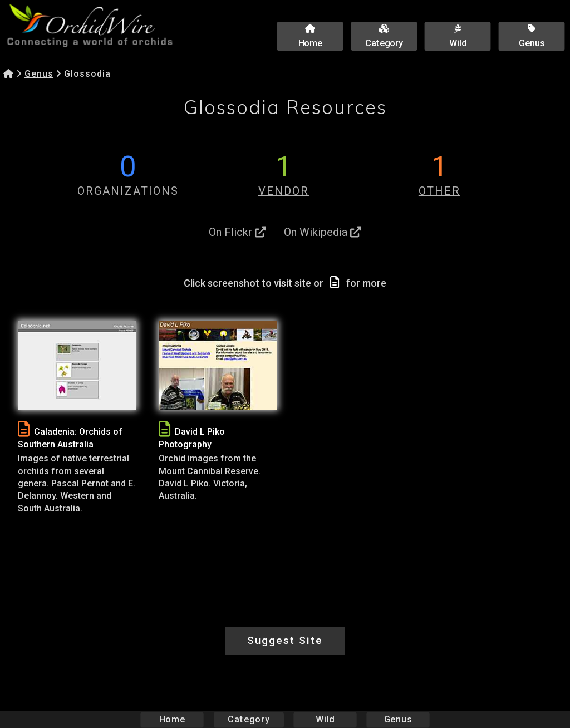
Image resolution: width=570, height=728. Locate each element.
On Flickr (237, 232)
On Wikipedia (323, 232)
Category (249, 719)
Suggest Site (285, 640)
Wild (325, 719)
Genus (39, 74)
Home (172, 719)
